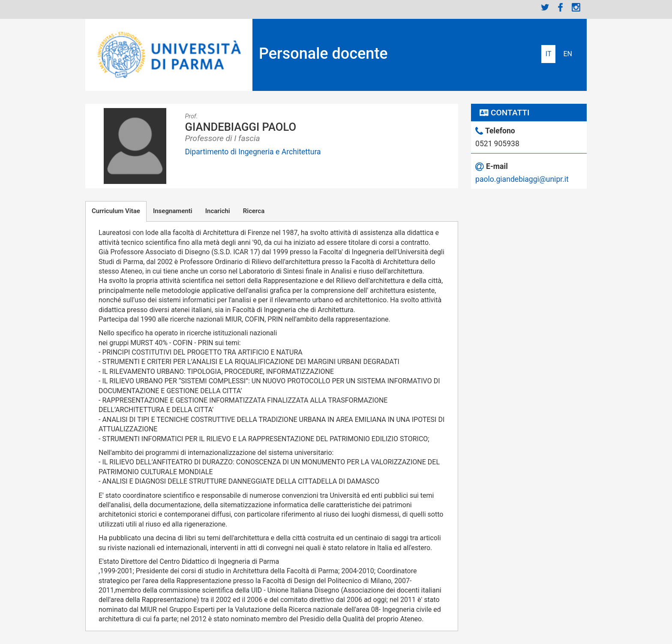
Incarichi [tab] (218, 211)
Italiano (549, 54)
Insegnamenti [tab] (173, 211)
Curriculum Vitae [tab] (116, 211)
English (568, 54)
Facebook (561, 7)
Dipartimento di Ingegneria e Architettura (253, 152)
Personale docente (323, 54)
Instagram (576, 7)
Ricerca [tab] (254, 211)
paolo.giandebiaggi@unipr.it (522, 179)
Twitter (545, 7)
